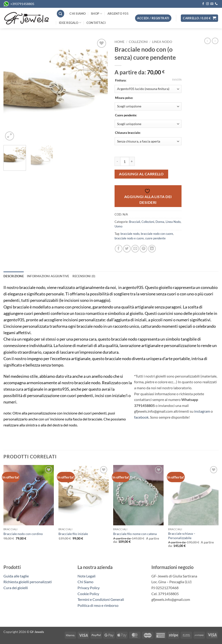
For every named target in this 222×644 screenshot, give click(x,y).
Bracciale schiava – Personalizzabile (182, 536)
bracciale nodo (130, 234)
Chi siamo (78, 14)
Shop (97, 14)
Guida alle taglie (17, 576)
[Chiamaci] (216, 4)
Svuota (177, 80)
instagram (202, 411)
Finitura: (121, 81)
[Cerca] (61, 14)
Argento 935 (118, 14)
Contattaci (96, 23)
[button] (199, 18)
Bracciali (135, 222)
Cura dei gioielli (16, 588)
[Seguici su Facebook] (203, 4)
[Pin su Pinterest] (143, 249)
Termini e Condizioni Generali (101, 599)
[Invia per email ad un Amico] (135, 249)
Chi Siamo (85, 582)
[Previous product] (215, 41)
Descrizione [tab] (14, 276)
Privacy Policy (89, 588)
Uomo (118, 226)
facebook (141, 417)
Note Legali (86, 576)
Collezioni (138, 42)
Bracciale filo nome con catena (135, 534)
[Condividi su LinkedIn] (152, 249)
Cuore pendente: (126, 115)
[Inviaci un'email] (212, 4)
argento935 (133, 287)
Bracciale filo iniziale (73, 534)
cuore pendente (155, 238)
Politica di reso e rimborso (98, 605)
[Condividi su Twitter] (127, 249)
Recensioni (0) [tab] (84, 276)
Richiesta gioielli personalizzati (28, 582)
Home (120, 42)
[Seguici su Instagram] (208, 4)
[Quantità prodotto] (125, 161)
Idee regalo (70, 23)
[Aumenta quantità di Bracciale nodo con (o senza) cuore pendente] (132, 161)
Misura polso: (124, 98)
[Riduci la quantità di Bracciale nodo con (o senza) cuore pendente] (117, 161)
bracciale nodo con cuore (157, 234)
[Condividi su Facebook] (119, 249)
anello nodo (102, 376)
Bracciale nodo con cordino (23, 534)
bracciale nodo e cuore (129, 238)
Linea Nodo (162, 42)
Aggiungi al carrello (141, 174)
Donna (160, 222)
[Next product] (208, 41)
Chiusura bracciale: (128, 133)
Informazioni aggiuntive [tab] (48, 276)
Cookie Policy (88, 594)
